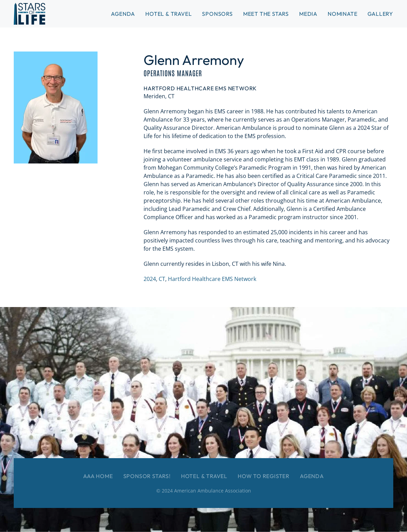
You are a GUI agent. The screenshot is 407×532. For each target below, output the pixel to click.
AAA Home (98, 476)
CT (162, 279)
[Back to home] (30, 14)
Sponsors (217, 14)
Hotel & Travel (168, 14)
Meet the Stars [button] (266, 14)
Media (308, 14)
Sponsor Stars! (147, 476)
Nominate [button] (342, 14)
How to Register (264, 476)
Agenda (312, 476)
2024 (150, 279)
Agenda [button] (123, 14)
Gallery (380, 14)
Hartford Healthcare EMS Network (212, 279)
